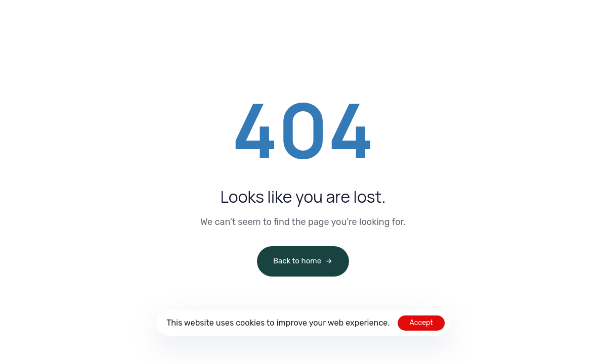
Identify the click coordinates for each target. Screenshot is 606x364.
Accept (421, 323)
